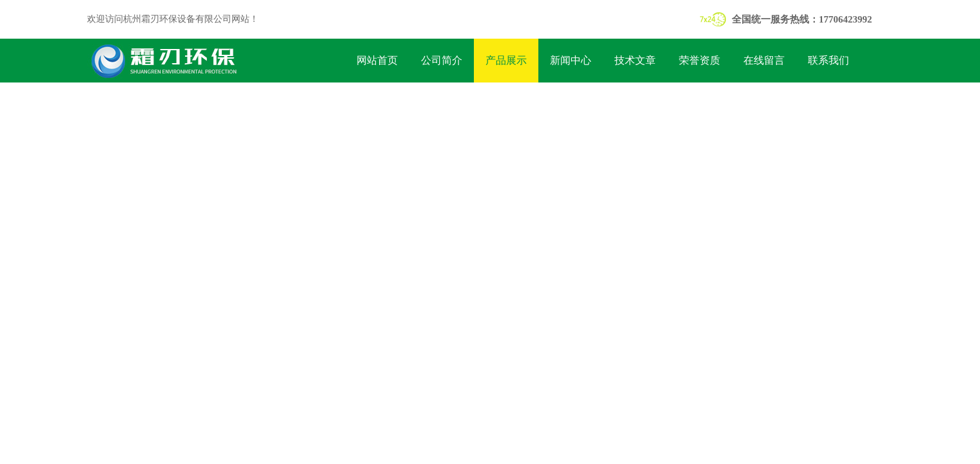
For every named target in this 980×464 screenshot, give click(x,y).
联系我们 (828, 60)
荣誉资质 (700, 60)
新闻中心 (571, 60)
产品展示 (506, 60)
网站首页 (377, 60)
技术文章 (635, 60)
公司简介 (442, 60)
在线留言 (764, 60)
